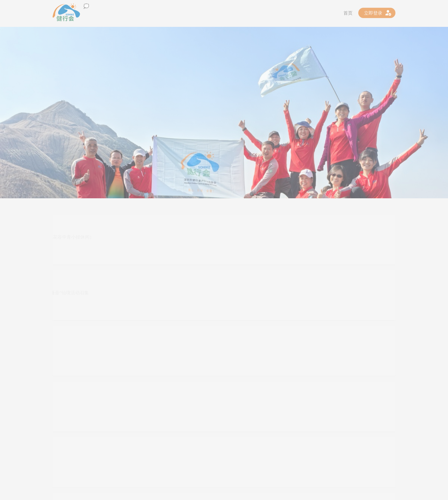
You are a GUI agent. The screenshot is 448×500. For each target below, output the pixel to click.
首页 (348, 12)
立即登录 (373, 12)
